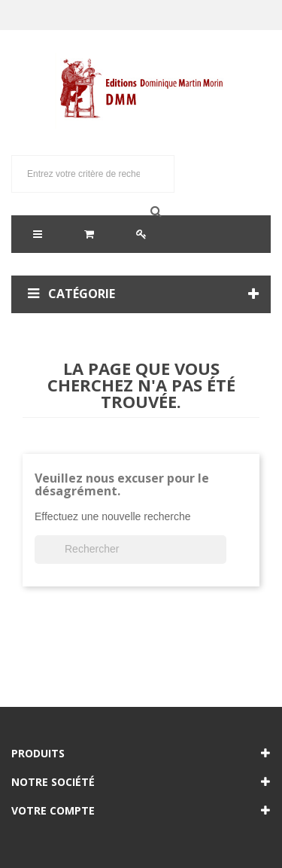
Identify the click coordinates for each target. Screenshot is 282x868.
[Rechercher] (130, 550)
